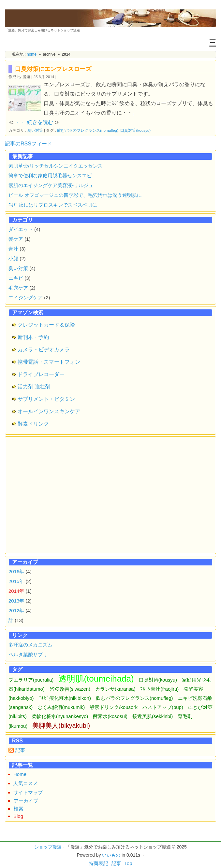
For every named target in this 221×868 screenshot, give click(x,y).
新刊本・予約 (33, 337)
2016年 (16, 571)
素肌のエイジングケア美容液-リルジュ (51, 185)
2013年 (16, 601)
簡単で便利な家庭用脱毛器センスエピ (50, 176)
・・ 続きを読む (34, 122)
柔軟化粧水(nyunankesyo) (60, 716)
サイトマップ (28, 792)
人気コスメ (26, 783)
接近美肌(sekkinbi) (153, 716)
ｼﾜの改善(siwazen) (70, 689)
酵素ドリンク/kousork (114, 707)
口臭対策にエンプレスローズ (53, 69)
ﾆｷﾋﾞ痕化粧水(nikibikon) (65, 698)
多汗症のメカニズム (30, 645)
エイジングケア (26, 298)
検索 (19, 809)
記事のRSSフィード (29, 144)
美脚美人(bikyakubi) (61, 726)
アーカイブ (26, 801)
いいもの (111, 855)
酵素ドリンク (33, 424)
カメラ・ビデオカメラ (44, 350)
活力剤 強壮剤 (34, 387)
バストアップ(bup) (163, 707)
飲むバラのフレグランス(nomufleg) (88, 130)
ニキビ (16, 278)
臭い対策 (35, 130)
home (32, 54)
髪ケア (16, 239)
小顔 (13, 258)
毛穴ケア (18, 288)
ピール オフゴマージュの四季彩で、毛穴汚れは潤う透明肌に (75, 195)
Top (128, 863)
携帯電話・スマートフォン (49, 362)
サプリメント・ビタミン (46, 399)
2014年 (16, 591)
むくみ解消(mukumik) (61, 707)
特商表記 (98, 863)
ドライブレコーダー (41, 374)
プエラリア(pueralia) (31, 680)
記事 (20, 750)
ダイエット (21, 229)
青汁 (13, 249)
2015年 (16, 581)
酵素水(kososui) (110, 716)
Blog (18, 816)
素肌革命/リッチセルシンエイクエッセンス (56, 166)
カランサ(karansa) (115, 689)
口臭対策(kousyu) (135, 130)
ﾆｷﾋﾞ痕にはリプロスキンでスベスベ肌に (53, 205)
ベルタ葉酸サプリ (28, 654)
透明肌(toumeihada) (96, 679)
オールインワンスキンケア (49, 411)
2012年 (16, 610)
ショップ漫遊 (48, 847)
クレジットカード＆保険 (46, 325)
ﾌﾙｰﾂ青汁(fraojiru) (159, 689)
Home (20, 774)
